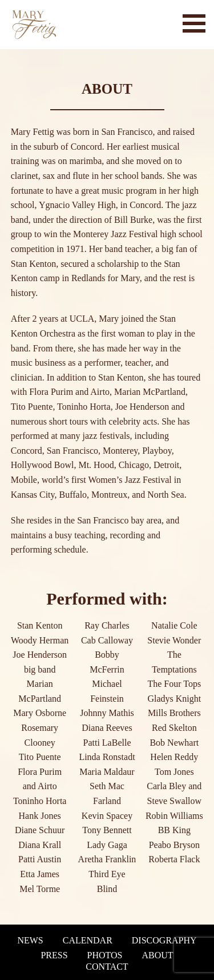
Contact (107, 967)
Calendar (88, 941)
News (30, 941)
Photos (105, 955)
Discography (164, 941)
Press (54, 955)
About (157, 955)
